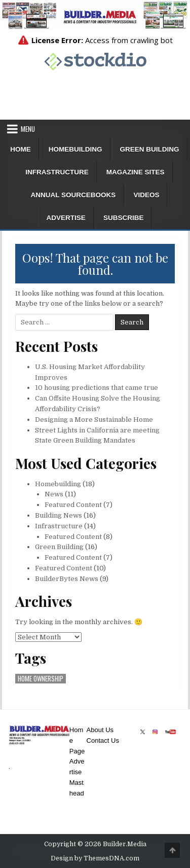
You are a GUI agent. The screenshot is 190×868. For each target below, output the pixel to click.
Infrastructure (57, 172)
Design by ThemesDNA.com (95, 858)
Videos (146, 195)
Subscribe (124, 218)
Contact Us (103, 740)
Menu (28, 129)
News (54, 494)
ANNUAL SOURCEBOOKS (73, 195)
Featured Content (73, 505)
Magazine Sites (136, 172)
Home (21, 149)
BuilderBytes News (67, 579)
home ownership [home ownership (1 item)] (41, 679)
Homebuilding (75, 149)
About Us (100, 730)
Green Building (150, 149)
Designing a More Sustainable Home (94, 420)
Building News (59, 515)
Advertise (66, 218)
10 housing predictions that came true (97, 388)
